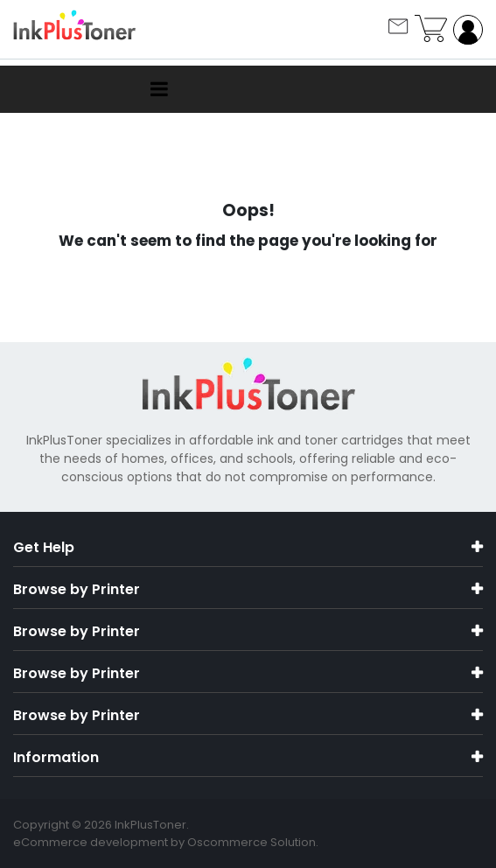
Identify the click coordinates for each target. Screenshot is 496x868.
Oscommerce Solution (251, 842)
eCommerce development (91, 842)
